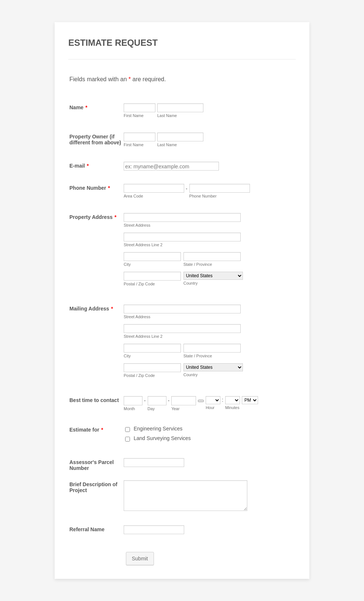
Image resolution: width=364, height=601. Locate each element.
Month (129, 409)
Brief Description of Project (93, 487)
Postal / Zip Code (139, 284)
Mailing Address (91, 309)
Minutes (232, 408)
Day (151, 409)
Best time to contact (94, 400)
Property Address (93, 217)
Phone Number (90, 188)
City (127, 264)
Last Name (167, 116)
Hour (210, 408)
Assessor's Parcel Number (92, 465)
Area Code (133, 196)
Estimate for (86, 430)
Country (191, 283)
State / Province (198, 264)
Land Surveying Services (162, 438)
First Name (134, 116)
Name (78, 107)
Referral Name (87, 529)
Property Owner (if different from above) (95, 140)
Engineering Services (158, 429)
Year (175, 409)
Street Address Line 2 (143, 245)
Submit (140, 559)
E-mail (79, 166)
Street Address (137, 225)
